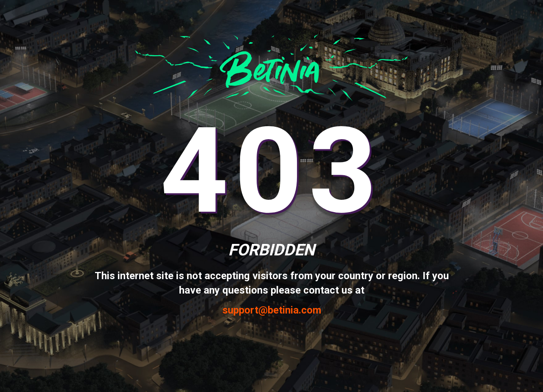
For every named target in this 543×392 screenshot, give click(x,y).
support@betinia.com (272, 310)
